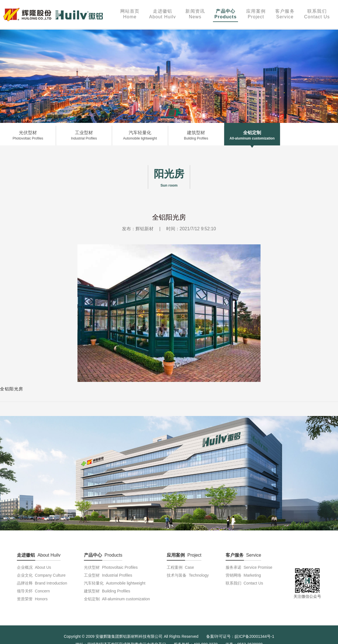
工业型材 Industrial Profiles (108, 575)
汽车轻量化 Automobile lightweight (115, 583)
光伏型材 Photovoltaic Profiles (111, 567)
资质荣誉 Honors (32, 599)
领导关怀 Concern (33, 591)
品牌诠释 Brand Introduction (42, 583)
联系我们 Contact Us (244, 583)
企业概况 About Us (34, 567)
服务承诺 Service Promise (249, 567)
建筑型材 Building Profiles (107, 591)
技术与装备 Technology (188, 575)
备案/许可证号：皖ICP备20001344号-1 (240, 636)
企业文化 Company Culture (41, 575)
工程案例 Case (180, 567)
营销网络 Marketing (243, 575)
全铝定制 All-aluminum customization (117, 599)
